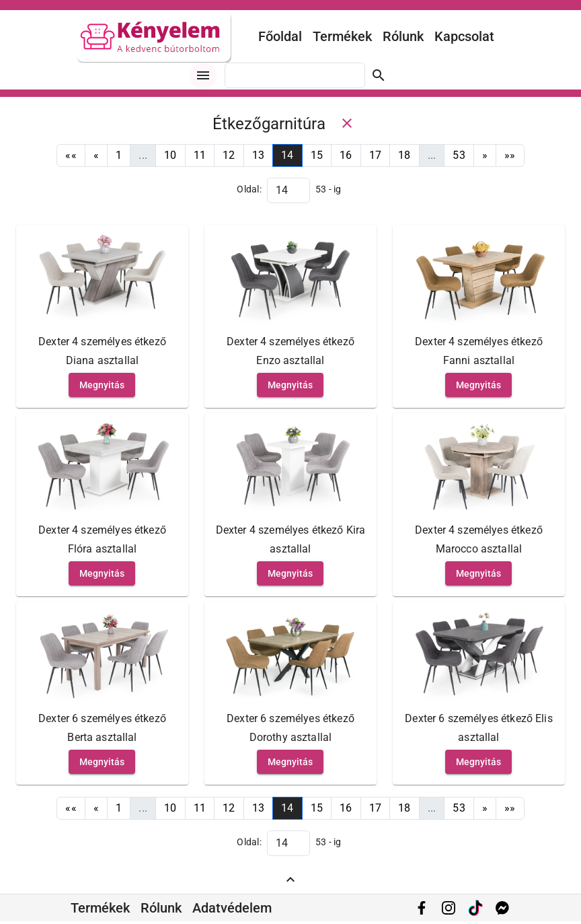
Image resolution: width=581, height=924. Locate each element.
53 (459, 155)
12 (229, 155)
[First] (71, 155)
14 (287, 155)
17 (376, 155)
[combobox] (295, 75)
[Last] (510, 155)
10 (170, 155)
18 (404, 155)
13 (259, 155)
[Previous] (96, 155)
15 (317, 155)
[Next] (485, 155)
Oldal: (249, 189)
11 (200, 155)
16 (346, 155)
